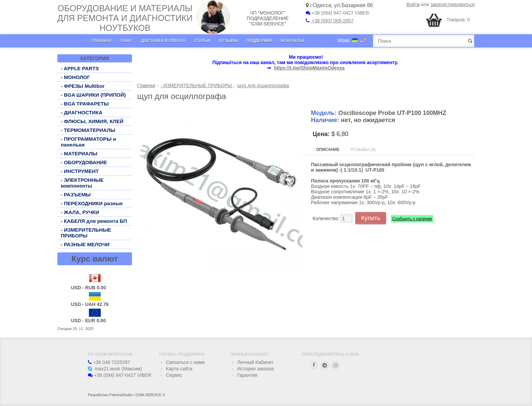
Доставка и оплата (163, 41)
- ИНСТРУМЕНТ (80, 171)
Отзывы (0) (363, 150)
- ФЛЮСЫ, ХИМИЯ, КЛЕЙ (92, 121)
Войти (413, 4)
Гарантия (247, 375)
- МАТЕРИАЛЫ (79, 153)
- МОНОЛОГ (75, 77)
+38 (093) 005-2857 (330, 21)
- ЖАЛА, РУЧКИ (80, 212)
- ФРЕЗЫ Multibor (83, 86)
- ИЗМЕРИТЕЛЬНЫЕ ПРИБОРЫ (86, 233)
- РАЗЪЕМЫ (76, 195)
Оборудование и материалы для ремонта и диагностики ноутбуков (125, 18)
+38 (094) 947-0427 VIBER (337, 13)
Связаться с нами (185, 362)
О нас (126, 41)
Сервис (174, 375)
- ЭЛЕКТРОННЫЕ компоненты (82, 183)
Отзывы (228, 41)
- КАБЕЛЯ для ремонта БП (94, 221)
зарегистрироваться (453, 4)
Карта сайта (179, 369)
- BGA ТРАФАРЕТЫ (85, 104)
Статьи (202, 41)
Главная (101, 41)
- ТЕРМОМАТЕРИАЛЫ (88, 130)
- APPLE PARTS (80, 68)
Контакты (292, 41)
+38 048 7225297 (109, 362)
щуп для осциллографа (263, 85)
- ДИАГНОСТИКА (82, 112)
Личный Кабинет (255, 362)
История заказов (255, 369)
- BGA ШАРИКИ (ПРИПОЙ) (93, 95)
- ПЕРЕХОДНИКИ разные (92, 203)
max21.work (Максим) (115, 369)
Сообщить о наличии (412, 219)
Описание (328, 150)
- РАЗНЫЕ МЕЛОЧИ (85, 244)
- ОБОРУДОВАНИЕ (84, 162)
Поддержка (260, 41)
